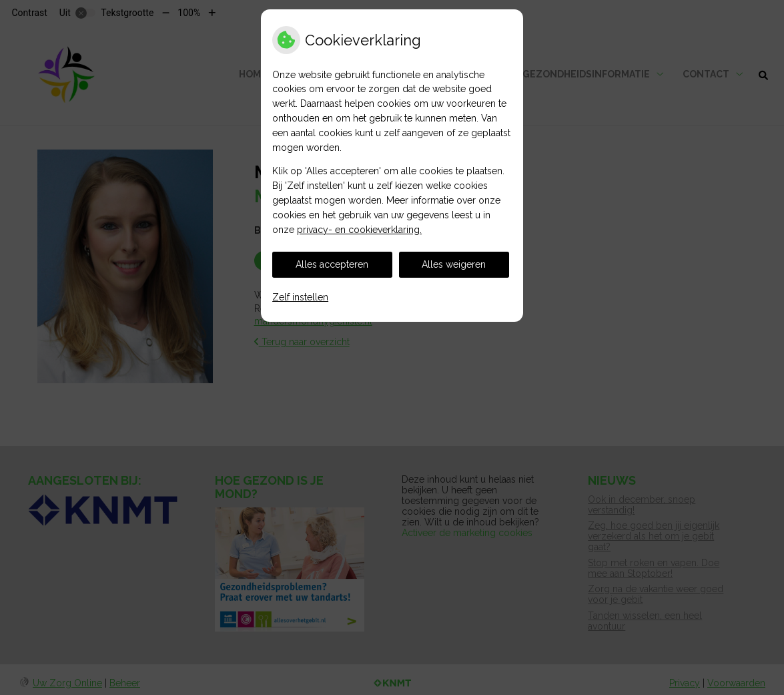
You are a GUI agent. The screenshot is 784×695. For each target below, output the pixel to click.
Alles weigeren (454, 264)
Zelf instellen (300, 297)
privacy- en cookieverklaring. (359, 230)
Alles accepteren (332, 264)
